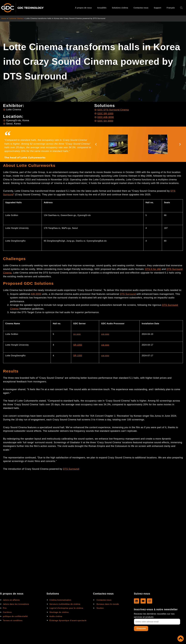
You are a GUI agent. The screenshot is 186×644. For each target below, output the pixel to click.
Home (4, 18)
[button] (96, 144)
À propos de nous (84, 8)
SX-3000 (78, 334)
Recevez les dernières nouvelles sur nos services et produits (154, 615)
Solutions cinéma (120, 8)
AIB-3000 (36, 294)
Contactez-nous (141, 8)
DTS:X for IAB (153, 269)
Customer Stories (16, 18)
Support (158, 8)
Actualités (102, 8)
